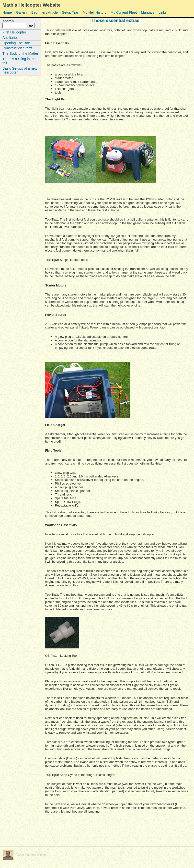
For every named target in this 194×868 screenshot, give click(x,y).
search (8, 21)
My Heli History (95, 12)
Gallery (22, 12)
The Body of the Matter (20, 53)
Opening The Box (16, 43)
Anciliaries (11, 38)
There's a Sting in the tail (19, 61)
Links (163, 12)
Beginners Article (45, 12)
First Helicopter (14, 32)
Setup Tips (70, 12)
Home (7, 12)
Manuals (148, 12)
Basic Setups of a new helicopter (20, 70)
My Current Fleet (124, 12)
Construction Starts (17, 48)
